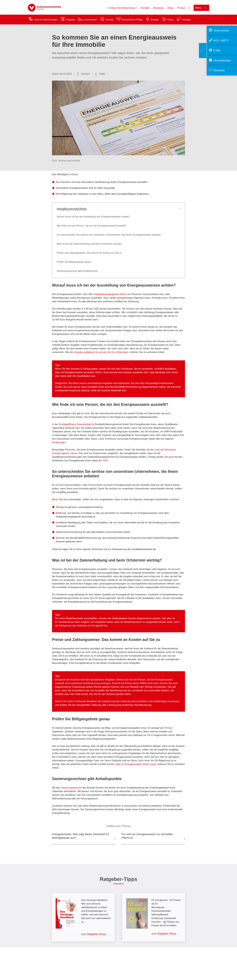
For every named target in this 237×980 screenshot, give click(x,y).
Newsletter (219, 70)
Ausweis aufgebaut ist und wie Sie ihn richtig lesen (101, 352)
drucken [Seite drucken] (85, 74)
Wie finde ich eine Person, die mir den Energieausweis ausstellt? (91, 226)
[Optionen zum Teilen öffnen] (100, 74)
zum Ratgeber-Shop (93, 934)
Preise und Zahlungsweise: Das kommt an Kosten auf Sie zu (89, 253)
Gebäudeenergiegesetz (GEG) (110, 294)
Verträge (186, 20)
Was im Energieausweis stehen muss (136, 764)
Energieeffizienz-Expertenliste (75, 424)
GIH (105, 460)
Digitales (71, 20)
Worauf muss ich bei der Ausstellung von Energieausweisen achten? (93, 217)
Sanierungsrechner (71, 788)
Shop (170, 8)
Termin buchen (221, 31)
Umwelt (109, 20)
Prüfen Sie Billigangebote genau (74, 262)
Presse (181, 8)
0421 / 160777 (221, 41)
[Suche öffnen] (189, 8)
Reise (170, 20)
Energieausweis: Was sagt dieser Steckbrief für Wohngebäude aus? (80, 836)
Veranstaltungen (222, 60)
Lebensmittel (90, 20)
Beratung (158, 8)
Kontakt (145, 8)
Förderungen (59, 442)
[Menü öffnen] (201, 8)
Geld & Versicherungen (46, 20)
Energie (155, 20)
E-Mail (217, 50)
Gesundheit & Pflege (132, 20)
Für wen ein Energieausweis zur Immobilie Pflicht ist (147, 836)
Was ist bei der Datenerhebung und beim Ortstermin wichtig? (89, 244)
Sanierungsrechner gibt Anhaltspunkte (77, 271)
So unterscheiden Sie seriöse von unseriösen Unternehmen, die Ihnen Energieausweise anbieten (109, 235)
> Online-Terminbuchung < (122, 8)
